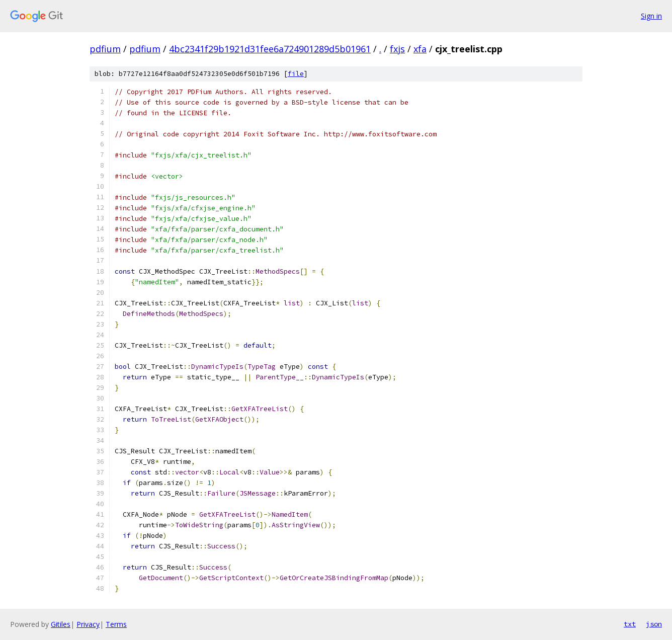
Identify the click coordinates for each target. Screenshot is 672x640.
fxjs (397, 49)
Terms (116, 624)
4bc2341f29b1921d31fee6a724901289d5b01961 (270, 49)
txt (630, 624)
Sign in (651, 16)
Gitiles (61, 624)
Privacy (88, 624)
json (654, 624)
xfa (420, 49)
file (296, 74)
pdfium (105, 49)
